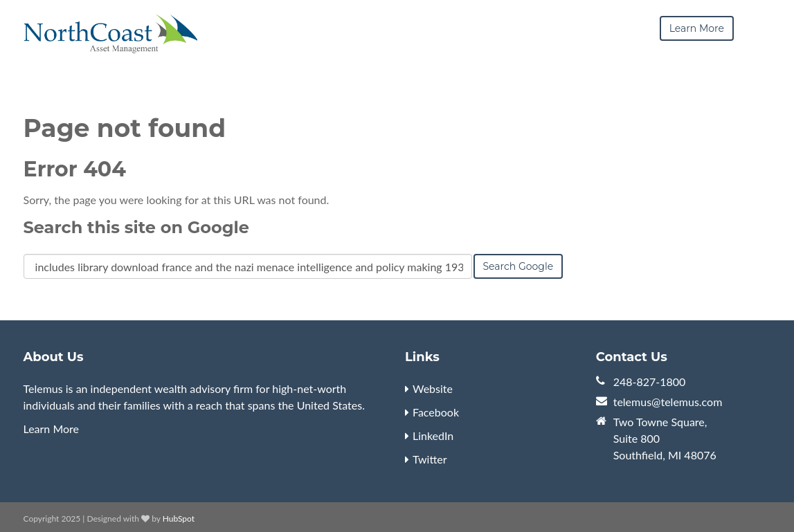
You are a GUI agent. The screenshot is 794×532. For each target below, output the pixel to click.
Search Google (518, 266)
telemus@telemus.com (668, 402)
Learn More (52, 429)
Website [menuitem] (433, 388)
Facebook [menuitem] (436, 412)
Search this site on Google (136, 227)
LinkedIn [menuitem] (433, 435)
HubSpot (179, 519)
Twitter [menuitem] (430, 459)
